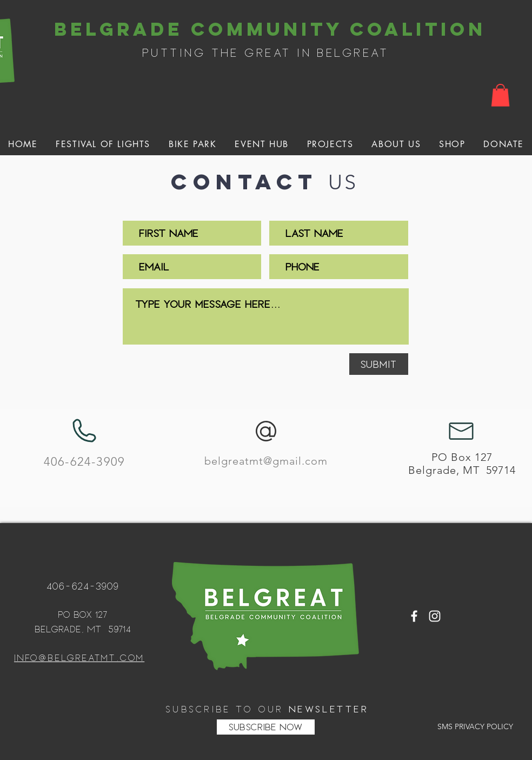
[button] (500, 95)
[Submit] (379, 364)
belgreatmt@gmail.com (266, 461)
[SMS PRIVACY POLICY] (475, 727)
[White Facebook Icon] (414, 616)
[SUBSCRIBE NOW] (266, 727)
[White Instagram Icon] (435, 616)
